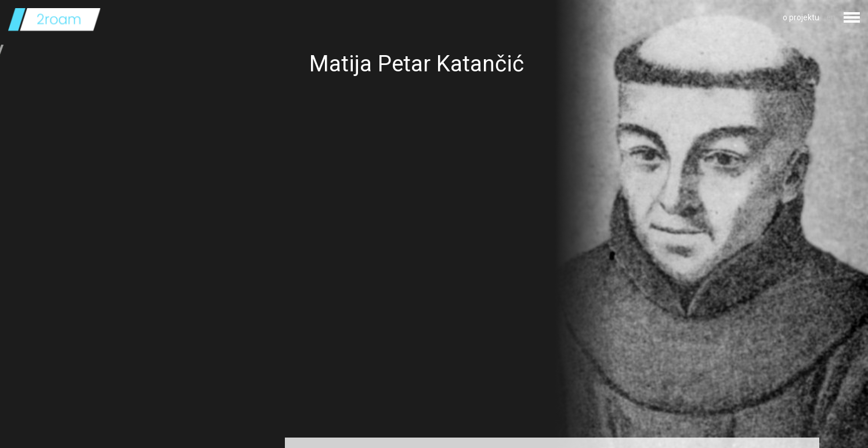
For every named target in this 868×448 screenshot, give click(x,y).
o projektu (801, 17)
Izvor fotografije (339, 417)
